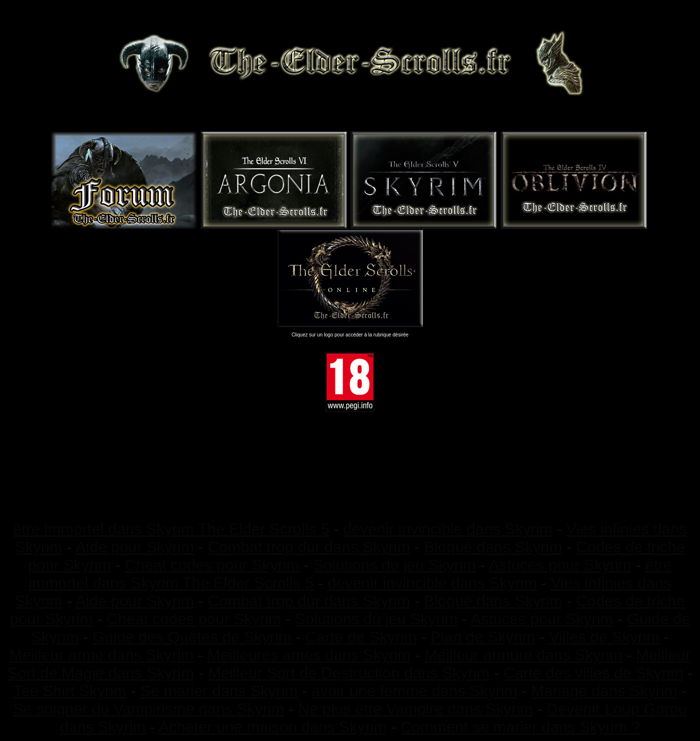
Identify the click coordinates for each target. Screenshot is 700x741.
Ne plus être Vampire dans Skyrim (415, 709)
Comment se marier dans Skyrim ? (520, 727)
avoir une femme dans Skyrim (414, 691)
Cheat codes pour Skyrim (212, 565)
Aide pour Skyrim (135, 547)
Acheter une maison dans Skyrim (273, 727)
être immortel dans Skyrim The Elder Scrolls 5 (171, 529)
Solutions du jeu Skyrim (394, 565)
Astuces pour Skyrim (560, 565)
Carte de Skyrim (361, 637)
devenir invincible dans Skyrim (448, 529)
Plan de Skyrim (483, 637)
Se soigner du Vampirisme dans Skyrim (149, 709)
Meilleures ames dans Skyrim (309, 655)
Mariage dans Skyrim (604, 691)
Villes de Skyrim (604, 637)
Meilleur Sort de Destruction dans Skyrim (349, 673)
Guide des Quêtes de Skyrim (192, 637)
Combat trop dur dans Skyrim (309, 547)
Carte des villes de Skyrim (594, 673)
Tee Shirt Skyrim (70, 691)
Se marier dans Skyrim (219, 691)
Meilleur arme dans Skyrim (101, 655)
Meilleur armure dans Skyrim (523, 655)
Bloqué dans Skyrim (493, 547)
